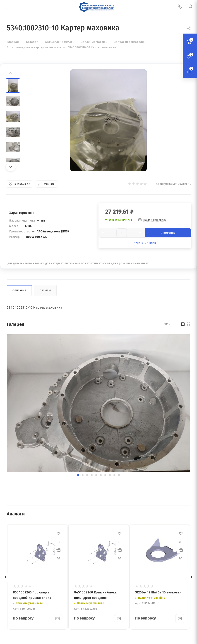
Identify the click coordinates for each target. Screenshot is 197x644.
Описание (19, 291)
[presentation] (6, 577)
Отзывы (45, 291)
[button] (78, 475)
